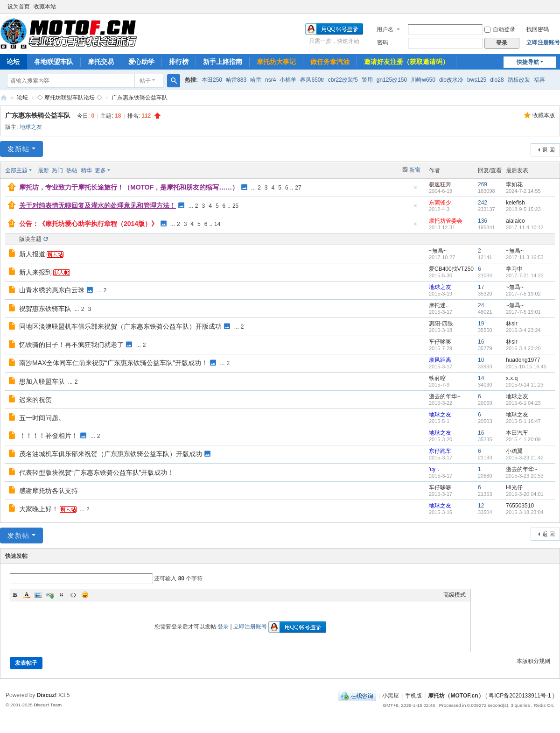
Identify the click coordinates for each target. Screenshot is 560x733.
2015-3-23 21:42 (525, 458)
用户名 (385, 29)
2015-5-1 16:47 (523, 421)
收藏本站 (45, 7)
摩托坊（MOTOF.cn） (456, 696)
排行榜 (179, 62)
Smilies (85, 595)
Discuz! (47, 695)
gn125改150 (392, 80)
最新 (43, 170)
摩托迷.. (439, 305)
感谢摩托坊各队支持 (49, 491)
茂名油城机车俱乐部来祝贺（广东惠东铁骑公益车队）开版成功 (111, 454)
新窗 (415, 170)
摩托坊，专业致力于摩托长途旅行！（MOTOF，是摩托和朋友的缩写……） (129, 187)
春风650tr (312, 80)
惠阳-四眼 (441, 324)
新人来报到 (35, 272)
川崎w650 (423, 80)
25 (235, 206)
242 (483, 203)
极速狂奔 (440, 184)
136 (483, 221)
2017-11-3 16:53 (525, 257)
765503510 (520, 506)
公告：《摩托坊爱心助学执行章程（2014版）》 (88, 224)
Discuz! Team (48, 705)
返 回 (549, 150)
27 (298, 188)
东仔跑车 (440, 451)
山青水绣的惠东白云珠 (52, 290)
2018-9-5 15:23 (523, 209)
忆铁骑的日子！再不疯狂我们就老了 (71, 345)
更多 (100, 170)
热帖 (72, 170)
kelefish (515, 203)
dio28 (497, 80)
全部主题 (16, 170)
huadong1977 (523, 360)
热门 (57, 170)
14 (217, 224)
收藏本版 (544, 115)
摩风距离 (440, 360)
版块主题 (30, 239)
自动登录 (500, 29)
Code (73, 595)
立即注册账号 (543, 42)
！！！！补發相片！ (49, 436)
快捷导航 (528, 62)
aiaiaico (515, 221)
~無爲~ (438, 251)
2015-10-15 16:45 (526, 366)
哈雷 (256, 80)
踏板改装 (519, 80)
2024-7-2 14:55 (523, 191)
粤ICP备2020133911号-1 (520, 696)
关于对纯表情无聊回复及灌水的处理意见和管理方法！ (98, 205)
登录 (223, 627)
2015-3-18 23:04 (525, 512)
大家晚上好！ (39, 509)
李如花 (514, 184)
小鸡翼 (514, 451)
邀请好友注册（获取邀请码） (406, 62)
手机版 (413, 696)
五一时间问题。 (42, 418)
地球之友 (31, 127)
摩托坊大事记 (276, 62)
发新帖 (19, 149)
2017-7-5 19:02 (523, 294)
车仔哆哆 (440, 342)
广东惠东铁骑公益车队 (140, 98)
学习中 (514, 269)
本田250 (212, 80)
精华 (86, 170)
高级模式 (455, 595)
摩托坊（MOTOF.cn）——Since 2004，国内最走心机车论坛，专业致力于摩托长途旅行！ (4, 98)
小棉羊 (288, 80)
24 (481, 305)
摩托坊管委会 (446, 221)
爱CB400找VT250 (451, 269)
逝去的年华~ (444, 396)
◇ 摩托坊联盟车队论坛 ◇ (70, 98)
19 (481, 324)
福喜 (539, 80)
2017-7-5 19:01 (523, 312)
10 (481, 360)
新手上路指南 (223, 62)
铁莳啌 (437, 378)
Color (27, 595)
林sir (512, 324)
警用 (367, 80)
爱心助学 (141, 62)
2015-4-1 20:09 (523, 439)
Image (38, 595)
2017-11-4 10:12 (525, 227)
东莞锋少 (440, 203)
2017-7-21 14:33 (525, 275)
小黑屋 (391, 696)
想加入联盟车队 (42, 381)
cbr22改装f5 (343, 80)
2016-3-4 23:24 (523, 330)
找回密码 (538, 29)
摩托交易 (101, 62)
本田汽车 (517, 433)
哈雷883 (236, 80)
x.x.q (512, 378)
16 (481, 342)
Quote (62, 595)
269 (483, 184)
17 (481, 287)
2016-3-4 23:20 (523, 348)
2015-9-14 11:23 (525, 385)
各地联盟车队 (54, 62)
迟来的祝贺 (35, 400)
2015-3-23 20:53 (525, 476)
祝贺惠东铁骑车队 (45, 309)
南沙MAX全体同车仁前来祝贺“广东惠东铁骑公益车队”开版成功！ (113, 363)
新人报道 (32, 254)
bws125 (477, 80)
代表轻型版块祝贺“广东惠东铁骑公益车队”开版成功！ (96, 472)
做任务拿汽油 (330, 62)
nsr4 (270, 80)
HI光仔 (514, 487)
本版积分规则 (533, 661)
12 (481, 506)
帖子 (145, 81)
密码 (383, 42)
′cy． (435, 469)
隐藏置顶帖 (415, 190)
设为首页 (19, 7)
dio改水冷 (451, 80)
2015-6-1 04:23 (523, 403)
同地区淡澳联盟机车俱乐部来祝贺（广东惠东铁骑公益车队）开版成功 (120, 326)
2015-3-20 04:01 (525, 494)
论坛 (22, 98)
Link (50, 595)
